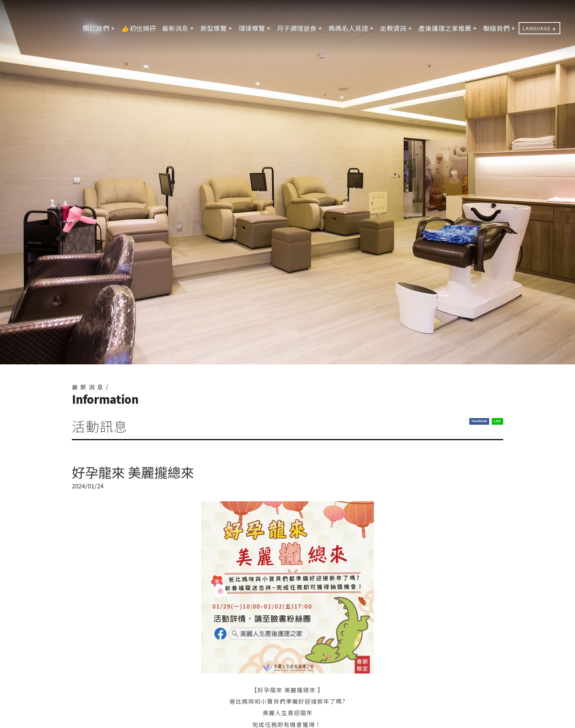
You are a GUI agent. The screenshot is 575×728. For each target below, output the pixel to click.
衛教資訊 (393, 28)
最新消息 (175, 28)
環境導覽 (252, 28)
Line (497, 421)
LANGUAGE (537, 28)
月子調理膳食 (297, 28)
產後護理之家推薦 (445, 28)
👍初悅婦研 (139, 28)
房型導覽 (214, 28)
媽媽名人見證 (348, 28)
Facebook (479, 421)
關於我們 (96, 28)
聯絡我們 (497, 28)
